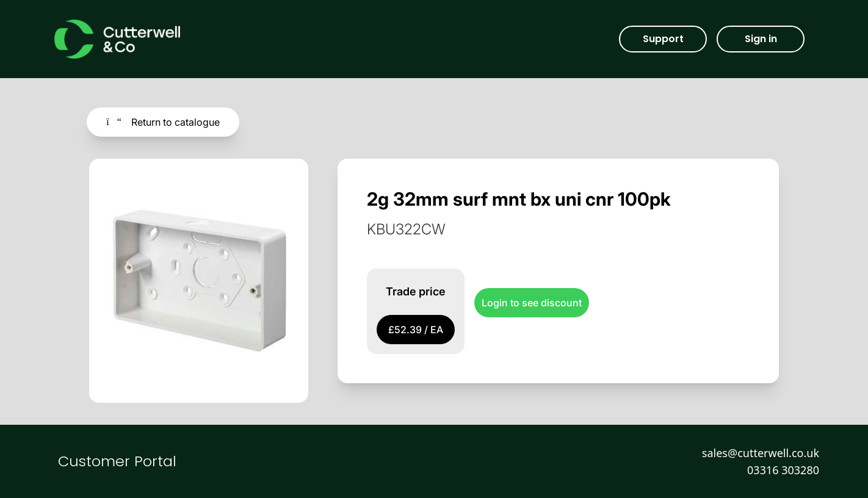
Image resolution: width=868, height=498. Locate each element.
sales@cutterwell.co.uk (761, 453)
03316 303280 (783, 470)
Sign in (761, 39)
